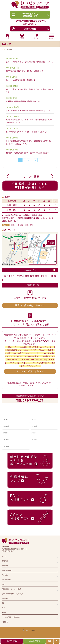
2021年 (34, 433)
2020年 (6, 440)
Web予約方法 (34, 641)
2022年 (6, 433)
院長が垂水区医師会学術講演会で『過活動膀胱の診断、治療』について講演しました (28, 142)
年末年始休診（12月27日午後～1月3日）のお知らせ (26, 132)
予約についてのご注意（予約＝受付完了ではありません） (28, 153)
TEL (50, 641)
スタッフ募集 (30, 29)
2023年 (34, 426)
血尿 (3, 584)
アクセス (5, 575)
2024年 (6, 426)
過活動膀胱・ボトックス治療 (11, 589)
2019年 (34, 440)
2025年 (34, 419)
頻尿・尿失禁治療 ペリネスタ (12, 594)
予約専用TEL (12, 641)
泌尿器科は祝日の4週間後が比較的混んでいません (25, 101)
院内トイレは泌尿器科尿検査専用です (20, 80)
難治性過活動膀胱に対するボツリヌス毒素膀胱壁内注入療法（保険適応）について (29, 121)
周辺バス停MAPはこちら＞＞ (30, 305)
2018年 (6, 446)
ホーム (4, 556)
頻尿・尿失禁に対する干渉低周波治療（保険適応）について (29, 62)
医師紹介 (5, 566)
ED (3, 603)
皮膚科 (4, 613)
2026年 (6, 419)
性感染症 (5, 598)
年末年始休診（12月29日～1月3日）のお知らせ (24, 71)
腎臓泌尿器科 (6, 580)
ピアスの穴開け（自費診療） (11, 617)
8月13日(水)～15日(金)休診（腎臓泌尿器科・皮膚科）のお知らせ (29, 91)
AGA (3, 608)
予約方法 (5, 561)
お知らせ (5, 622)
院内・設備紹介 (7, 570)
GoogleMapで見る (30, 270)
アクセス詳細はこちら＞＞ (30, 371)
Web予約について (30, 15)
